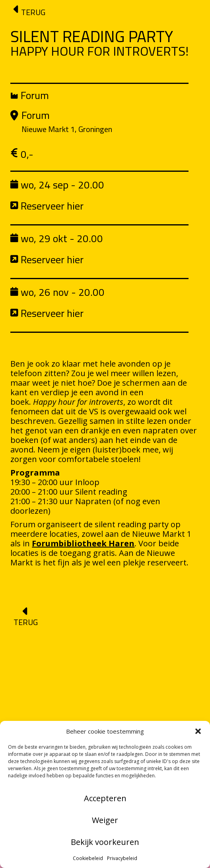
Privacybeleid (122, 858)
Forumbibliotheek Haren (83, 543)
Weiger (105, 820)
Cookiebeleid (88, 858)
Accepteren (105, 798)
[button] (198, 731)
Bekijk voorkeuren (105, 842)
